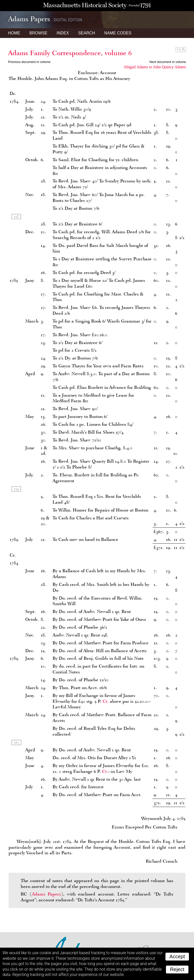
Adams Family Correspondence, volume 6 (70, 53)
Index (63, 33)
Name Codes (118, 33)
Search (87, 33)
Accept (177, 956)
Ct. (106, 701)
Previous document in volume (29, 62)
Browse (38, 33)
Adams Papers (46, 894)
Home (14, 33)
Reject (177, 969)
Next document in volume (168, 62)
